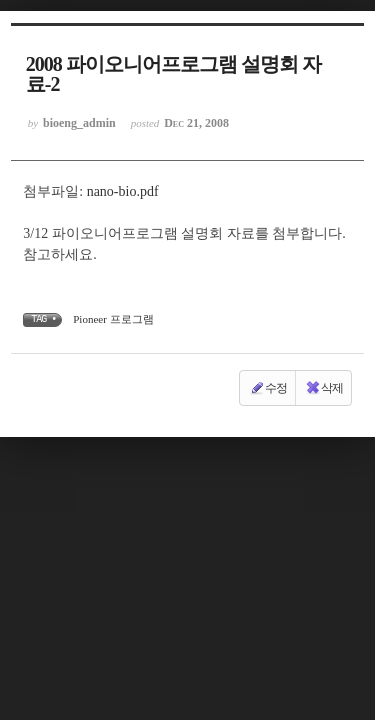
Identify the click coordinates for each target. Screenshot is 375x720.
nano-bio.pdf (123, 191)
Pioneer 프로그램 (113, 319)
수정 (268, 388)
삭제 (324, 388)
